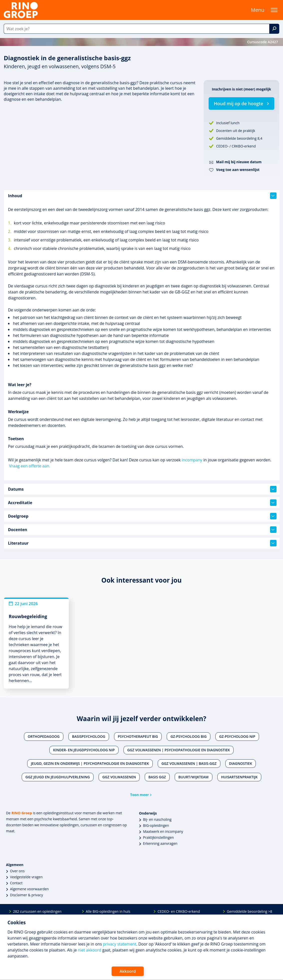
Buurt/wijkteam (194, 777)
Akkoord (128, 971)
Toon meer (140, 795)
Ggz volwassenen (119, 777)
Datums (142, 489)
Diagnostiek (241, 763)
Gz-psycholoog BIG (189, 736)
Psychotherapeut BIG (138, 736)
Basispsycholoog (89, 736)
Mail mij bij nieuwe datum (239, 162)
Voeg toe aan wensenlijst (238, 170)
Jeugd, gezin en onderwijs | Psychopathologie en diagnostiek (90, 763)
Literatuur (142, 543)
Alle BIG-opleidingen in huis (108, 911)
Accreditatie (142, 503)
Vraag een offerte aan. (30, 466)
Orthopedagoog (44, 736)
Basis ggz (157, 777)
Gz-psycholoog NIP (237, 736)
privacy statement (120, 944)
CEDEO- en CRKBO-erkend (179, 911)
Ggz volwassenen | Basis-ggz (189, 763)
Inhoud (142, 196)
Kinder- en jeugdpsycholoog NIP (84, 750)
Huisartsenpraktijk (239, 777)
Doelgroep (142, 516)
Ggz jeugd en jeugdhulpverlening (58, 777)
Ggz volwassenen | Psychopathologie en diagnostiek (179, 750)
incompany (192, 460)
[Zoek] (274, 29)
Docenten (142, 530)
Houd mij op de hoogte (239, 103)
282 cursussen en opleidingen (37, 911)
